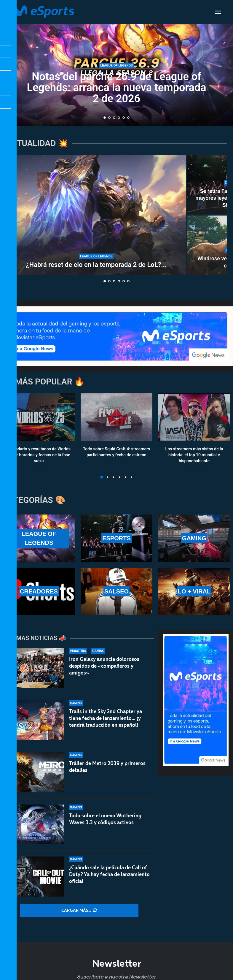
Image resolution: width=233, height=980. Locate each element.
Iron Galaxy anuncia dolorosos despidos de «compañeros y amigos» (104, 666)
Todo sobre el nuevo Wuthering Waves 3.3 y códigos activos (105, 820)
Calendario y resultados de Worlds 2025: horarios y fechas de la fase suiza (39, 455)
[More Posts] (79, 911)
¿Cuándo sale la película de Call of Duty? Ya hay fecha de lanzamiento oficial (109, 880)
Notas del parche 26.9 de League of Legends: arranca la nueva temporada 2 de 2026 (116, 88)
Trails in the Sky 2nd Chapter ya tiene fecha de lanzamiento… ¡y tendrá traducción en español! (106, 718)
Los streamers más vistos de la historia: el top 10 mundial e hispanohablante (194, 455)
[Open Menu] (218, 12)
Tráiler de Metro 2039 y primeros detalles (107, 767)
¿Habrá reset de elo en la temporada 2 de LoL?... (96, 265)
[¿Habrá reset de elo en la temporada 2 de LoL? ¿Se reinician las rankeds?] (96, 215)
